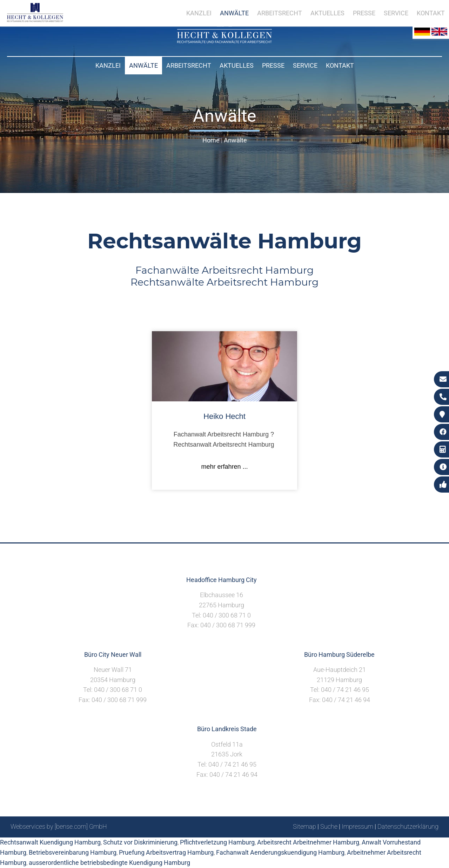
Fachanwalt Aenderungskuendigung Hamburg (280, 852)
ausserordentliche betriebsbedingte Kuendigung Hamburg (109, 863)
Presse (273, 65)
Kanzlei (108, 65)
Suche (329, 826)
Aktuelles (237, 65)
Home (211, 140)
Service (305, 65)
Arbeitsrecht (189, 65)
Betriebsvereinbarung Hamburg (73, 852)
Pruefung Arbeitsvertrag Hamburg (166, 852)
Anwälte (143, 65)
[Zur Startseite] (224, 41)
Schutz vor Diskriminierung (140, 842)
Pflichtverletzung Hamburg (217, 842)
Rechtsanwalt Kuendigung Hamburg (50, 842)
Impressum (357, 826)
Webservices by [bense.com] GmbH (59, 826)
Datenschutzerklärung (408, 826)
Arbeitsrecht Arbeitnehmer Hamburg (308, 842)
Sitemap (304, 826)
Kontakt (340, 65)
